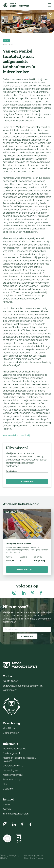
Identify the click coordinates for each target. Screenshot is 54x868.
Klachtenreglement (13, 775)
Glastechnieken (11, 733)
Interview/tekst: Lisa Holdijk (17, 435)
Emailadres (11, 471)
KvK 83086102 (10, 690)
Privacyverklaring (12, 779)
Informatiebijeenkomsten (16, 814)
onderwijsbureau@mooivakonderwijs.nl (23, 686)
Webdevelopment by (34, 857)
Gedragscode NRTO (13, 766)
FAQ (5, 784)
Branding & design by (10, 857)
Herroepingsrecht (12, 770)
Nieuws (7, 804)
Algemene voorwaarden (15, 749)
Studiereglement (11, 753)
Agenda (7, 809)
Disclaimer (8, 789)
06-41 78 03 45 (10, 681)
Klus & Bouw (9, 728)
